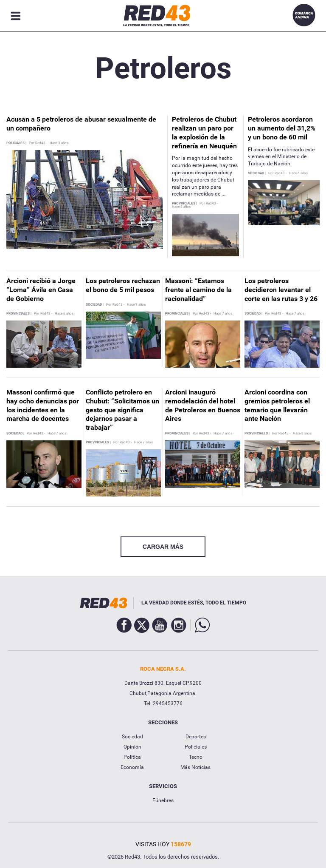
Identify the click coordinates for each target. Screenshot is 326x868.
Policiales (196, 747)
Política (132, 757)
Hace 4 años (181, 207)
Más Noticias (195, 767)
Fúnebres (163, 800)
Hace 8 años (302, 434)
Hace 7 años (136, 305)
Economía (132, 767)
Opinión (132, 747)
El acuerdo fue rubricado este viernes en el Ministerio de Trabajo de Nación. (281, 157)
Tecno (196, 757)
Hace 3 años (59, 143)
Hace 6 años (298, 173)
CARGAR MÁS (163, 547)
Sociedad (132, 737)
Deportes (196, 737)
